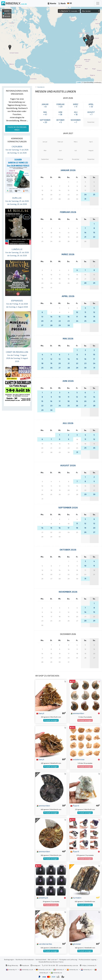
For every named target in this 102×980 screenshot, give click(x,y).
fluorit (75, 805)
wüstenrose (77, 759)
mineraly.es (73, 969)
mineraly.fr (12, 969)
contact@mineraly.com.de (68, 965)
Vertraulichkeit (41, 959)
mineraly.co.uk (26, 969)
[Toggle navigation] (98, 3)
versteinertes (44, 944)
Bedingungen (9, 959)
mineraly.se (56, 973)
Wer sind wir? (53, 959)
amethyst (42, 898)
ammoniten (77, 713)
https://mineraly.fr (89, 965)
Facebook (24, 965)
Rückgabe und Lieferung (68, 959)
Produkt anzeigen (51, 720)
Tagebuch (41, 87)
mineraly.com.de (43, 969)
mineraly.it (59, 969)
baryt (40, 713)
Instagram (35, 965)
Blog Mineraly (12, 965)
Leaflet (79, 82)
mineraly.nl (86, 969)
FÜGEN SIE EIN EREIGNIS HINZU (17, 128)
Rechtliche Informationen (25, 959)
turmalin (76, 898)
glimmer (76, 944)
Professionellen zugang (88, 959)
